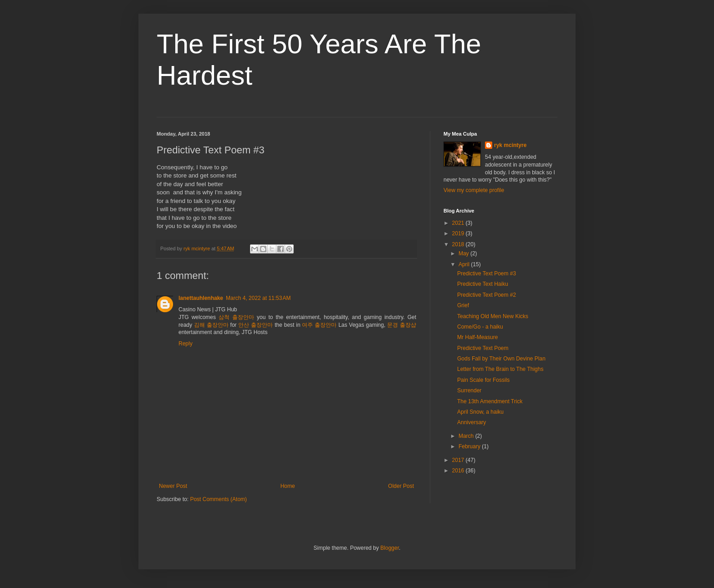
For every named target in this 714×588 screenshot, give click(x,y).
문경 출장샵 (402, 325)
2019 (459, 233)
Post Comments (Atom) (218, 499)
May (464, 253)
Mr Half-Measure (477, 337)
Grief (463, 305)
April (465, 264)
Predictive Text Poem (483, 348)
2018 (459, 244)
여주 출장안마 (319, 325)
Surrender (469, 390)
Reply (186, 344)
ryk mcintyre (510, 145)
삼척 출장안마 (236, 317)
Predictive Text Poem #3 (487, 274)
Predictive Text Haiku (483, 284)
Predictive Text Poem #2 (487, 295)
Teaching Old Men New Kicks (493, 316)
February (470, 446)
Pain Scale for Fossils (483, 380)
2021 (459, 223)
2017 (459, 460)
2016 (459, 471)
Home (288, 486)
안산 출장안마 (255, 325)
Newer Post (173, 486)
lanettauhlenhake (201, 298)
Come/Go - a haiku (480, 327)
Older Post (401, 486)
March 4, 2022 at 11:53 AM (258, 298)
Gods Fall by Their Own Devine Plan (501, 359)
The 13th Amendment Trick (490, 401)
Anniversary (472, 422)
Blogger (390, 548)
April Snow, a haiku (480, 412)
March (467, 436)
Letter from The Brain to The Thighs (500, 369)
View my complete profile (474, 190)
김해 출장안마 (211, 325)
